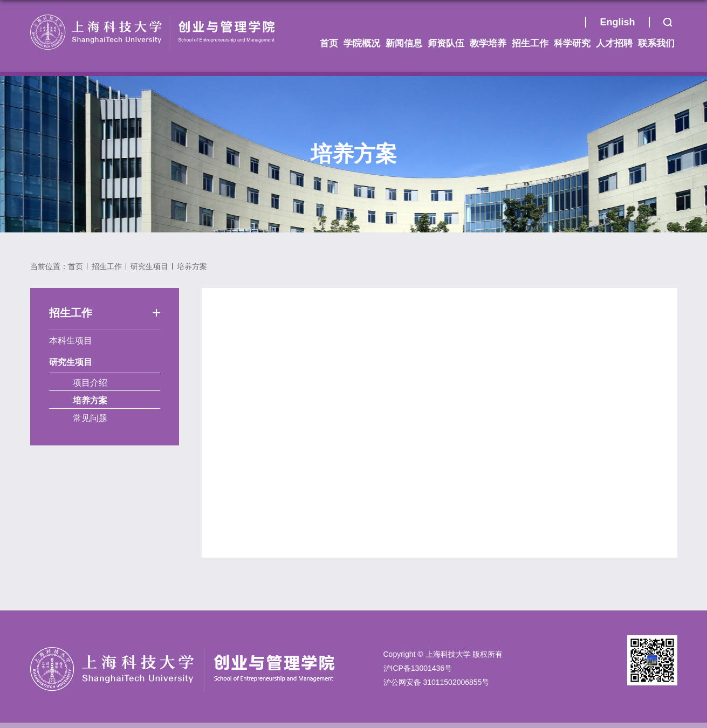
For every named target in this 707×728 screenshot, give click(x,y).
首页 (572, 25)
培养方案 (192, 266)
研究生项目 (149, 266)
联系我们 (656, 43)
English (617, 22)
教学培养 (488, 43)
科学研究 (572, 43)
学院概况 (362, 43)
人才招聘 (614, 43)
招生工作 (530, 43)
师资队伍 (446, 43)
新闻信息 (404, 43)
